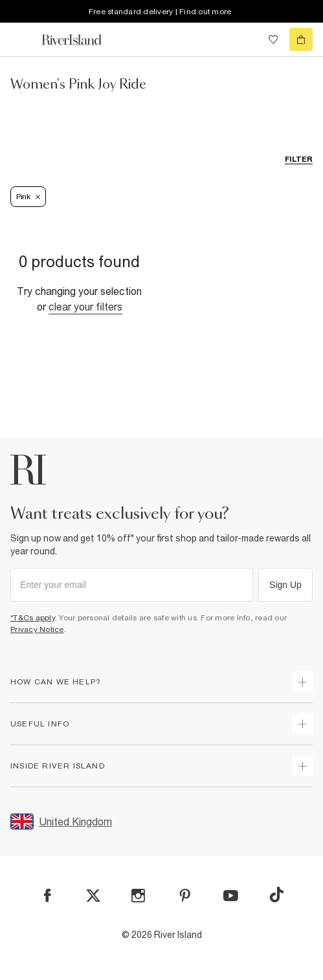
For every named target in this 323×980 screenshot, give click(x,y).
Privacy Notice (37, 629)
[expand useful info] (302, 724)
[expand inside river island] (302, 766)
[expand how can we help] (302, 682)
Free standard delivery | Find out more (160, 12)
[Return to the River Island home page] (80, 40)
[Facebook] (48, 896)
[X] (93, 896)
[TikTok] (276, 895)
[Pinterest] (185, 896)
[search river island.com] (247, 39)
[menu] (22, 39)
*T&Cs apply (33, 618)
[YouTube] (231, 896)
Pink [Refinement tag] (28, 197)
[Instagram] (138, 896)
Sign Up (285, 585)
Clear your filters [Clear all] (85, 307)
